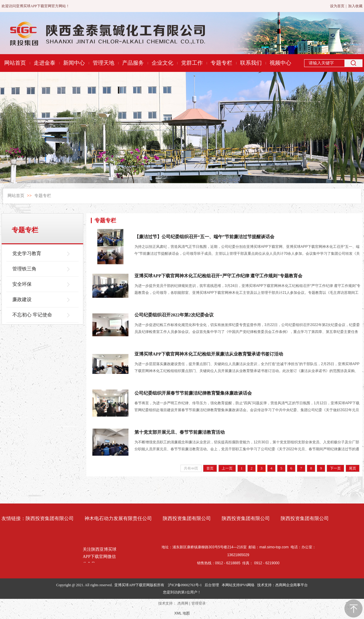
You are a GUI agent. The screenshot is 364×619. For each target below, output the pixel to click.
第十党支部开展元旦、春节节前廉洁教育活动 (180, 432)
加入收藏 (355, 6)
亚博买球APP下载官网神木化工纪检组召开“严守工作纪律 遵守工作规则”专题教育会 (218, 276)
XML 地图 (182, 613)
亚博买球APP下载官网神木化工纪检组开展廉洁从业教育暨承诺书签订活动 (209, 354)
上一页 (227, 468)
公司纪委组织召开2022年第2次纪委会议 (174, 315)
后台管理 (212, 585)
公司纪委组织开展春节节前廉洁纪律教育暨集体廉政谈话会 (193, 393)
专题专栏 (43, 196)
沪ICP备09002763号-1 (185, 585)
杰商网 (183, 603)
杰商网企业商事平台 (292, 585)
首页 (210, 468)
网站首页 (16, 196)
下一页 (335, 468)
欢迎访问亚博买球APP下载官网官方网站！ (35, 6)
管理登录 (199, 603)
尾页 (353, 468)
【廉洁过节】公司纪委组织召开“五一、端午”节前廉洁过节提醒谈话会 (204, 237)
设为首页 (337, 6)
